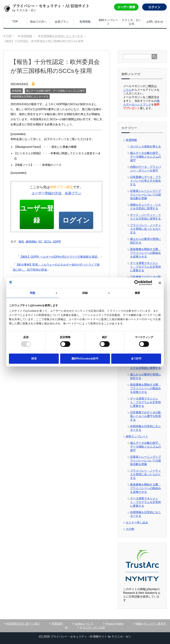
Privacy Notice (115, 624)
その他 (130, 529)
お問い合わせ (155, 22)
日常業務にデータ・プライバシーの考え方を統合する (146, 181)
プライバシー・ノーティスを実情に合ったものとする (146, 229)
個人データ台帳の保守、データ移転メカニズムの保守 (55, 91)
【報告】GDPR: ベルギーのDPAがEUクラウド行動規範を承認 (58, 257)
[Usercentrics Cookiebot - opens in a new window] (137, 283)
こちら (127, 90)
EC (40, 242)
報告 (21, 242)
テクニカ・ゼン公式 (132, 22)
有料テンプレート (108, 22)
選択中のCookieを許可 (85, 359)
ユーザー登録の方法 (46, 193)
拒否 (34, 359)
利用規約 (57, 624)
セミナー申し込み (137, 522)
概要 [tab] (137, 293)
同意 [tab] (33, 293)
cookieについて (84, 624)
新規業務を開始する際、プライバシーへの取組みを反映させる (146, 253)
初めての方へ (38, 22)
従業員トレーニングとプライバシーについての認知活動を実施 (146, 195)
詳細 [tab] (85, 293)
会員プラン (62, 22)
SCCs (48, 242)
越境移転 (31, 242)
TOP (15, 22)
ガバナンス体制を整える (146, 146)
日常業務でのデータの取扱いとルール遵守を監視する (146, 416)
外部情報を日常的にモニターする (30, 97)
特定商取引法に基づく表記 (23, 624)
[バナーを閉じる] (160, 283)
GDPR (57, 242)
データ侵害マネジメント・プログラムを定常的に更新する (146, 267)
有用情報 (85, 22)
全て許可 (136, 359)
